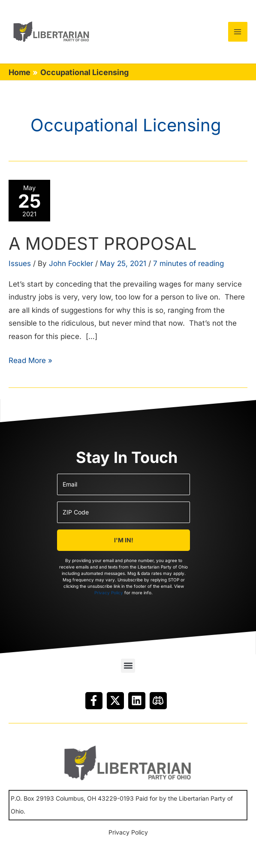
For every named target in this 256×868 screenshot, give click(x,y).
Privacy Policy (109, 593)
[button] (128, 666)
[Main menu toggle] (238, 32)
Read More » (30, 364)
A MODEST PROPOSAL (103, 248)
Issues (20, 268)
